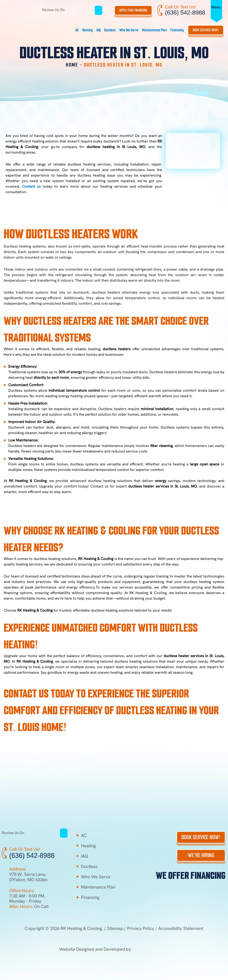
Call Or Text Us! (180, 7)
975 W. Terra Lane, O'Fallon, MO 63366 (28, 877)
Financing (177, 30)
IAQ (98, 30)
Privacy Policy (141, 928)
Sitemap (115, 928)
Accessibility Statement (181, 928)
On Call (29, 906)
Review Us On (68, 10)
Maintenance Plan (154, 30)
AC (77, 30)
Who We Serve (129, 30)
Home (72, 65)
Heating (88, 30)
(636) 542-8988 (185, 13)
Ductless (110, 30)
